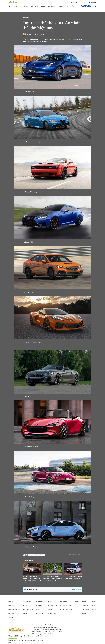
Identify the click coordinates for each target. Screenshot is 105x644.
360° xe (15, 6)
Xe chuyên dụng (28, 609)
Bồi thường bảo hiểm (66, 609)
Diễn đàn (26, 18)
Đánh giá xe (35, 6)
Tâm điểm (11, 617)
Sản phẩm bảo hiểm (65, 605)
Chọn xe (50, 609)
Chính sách (12, 605)
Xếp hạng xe (39, 613)
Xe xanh (60, 6)
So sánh (38, 609)
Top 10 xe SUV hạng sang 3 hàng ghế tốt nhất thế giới (73, 578)
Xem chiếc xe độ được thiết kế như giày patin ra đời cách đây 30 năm (52, 578)
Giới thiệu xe (86, 609)
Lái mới (43, 6)
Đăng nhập (94, 2)
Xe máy (25, 613)
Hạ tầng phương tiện (14, 609)
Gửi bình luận (77, 589)
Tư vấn (84, 613)
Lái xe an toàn (52, 613)
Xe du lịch (26, 605)
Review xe (85, 605)
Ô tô (94, 605)
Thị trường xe (24, 6)
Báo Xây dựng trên (37, 555)
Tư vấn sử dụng (52, 605)
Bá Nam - (30, 34)
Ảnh (73, 6)
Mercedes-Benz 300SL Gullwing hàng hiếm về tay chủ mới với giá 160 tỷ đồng (32, 579)
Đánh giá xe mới (40, 605)
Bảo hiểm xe (52, 6)
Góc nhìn (11, 613)
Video (67, 6)
